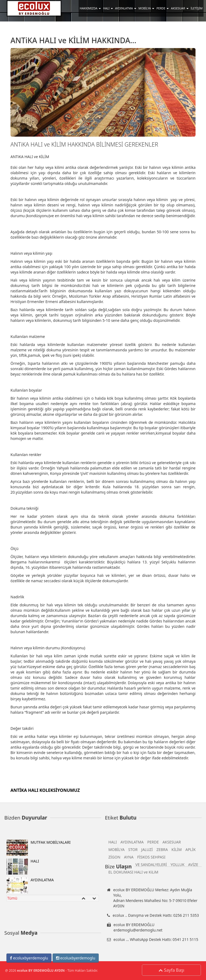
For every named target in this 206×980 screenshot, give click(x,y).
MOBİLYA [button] (146, 8)
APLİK (190, 936)
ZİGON (114, 943)
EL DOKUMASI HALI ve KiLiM (133, 958)
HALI (23, 953)
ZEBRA (162, 936)
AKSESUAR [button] (180, 8)
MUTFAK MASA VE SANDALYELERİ (138, 951)
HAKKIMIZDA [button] (90, 8)
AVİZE (193, 951)
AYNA (129, 943)
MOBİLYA (116, 936)
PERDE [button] (163, 8)
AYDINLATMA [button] (126, 8)
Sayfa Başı (173, 970)
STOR (133, 936)
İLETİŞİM (197, 8)
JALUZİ (147, 936)
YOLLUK (178, 951)
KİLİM (176, 936)
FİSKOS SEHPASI (151, 943)
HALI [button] (108, 8)
